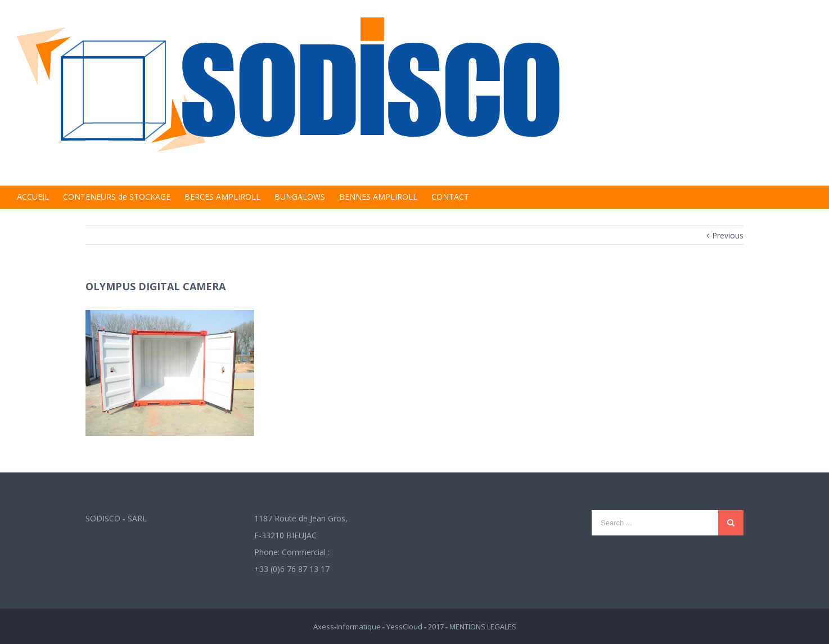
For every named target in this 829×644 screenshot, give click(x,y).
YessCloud (404, 627)
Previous (728, 235)
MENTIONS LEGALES (483, 627)
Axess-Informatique (347, 627)
